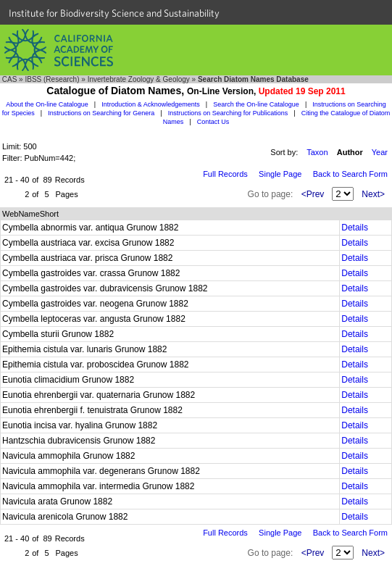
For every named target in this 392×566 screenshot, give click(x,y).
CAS (10, 79)
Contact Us (213, 122)
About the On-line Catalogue (47, 104)
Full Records (225, 174)
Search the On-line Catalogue (256, 104)
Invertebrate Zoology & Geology (139, 79)
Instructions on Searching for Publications (228, 113)
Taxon (317, 152)
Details (355, 228)
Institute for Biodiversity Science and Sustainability (114, 13)
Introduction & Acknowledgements (151, 104)
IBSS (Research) (52, 79)
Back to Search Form (350, 174)
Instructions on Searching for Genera (101, 113)
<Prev (313, 194)
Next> (373, 194)
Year (380, 152)
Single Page (280, 174)
